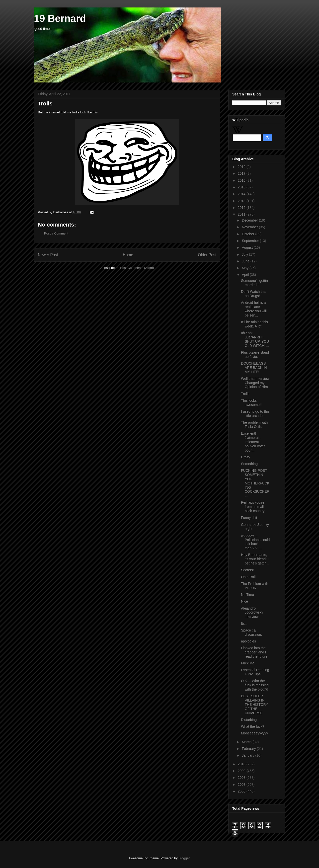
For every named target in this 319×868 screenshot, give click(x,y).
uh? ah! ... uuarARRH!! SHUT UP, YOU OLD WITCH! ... (255, 339)
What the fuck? (253, 726)
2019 (242, 167)
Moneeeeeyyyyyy (254, 733)
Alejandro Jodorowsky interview (252, 613)
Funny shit (249, 518)
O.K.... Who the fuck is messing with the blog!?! (255, 685)
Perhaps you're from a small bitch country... (254, 507)
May (245, 268)
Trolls (245, 394)
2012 (242, 208)
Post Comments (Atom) (137, 268)
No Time (247, 595)
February (249, 749)
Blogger (184, 858)
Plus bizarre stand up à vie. (255, 355)
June (246, 261)
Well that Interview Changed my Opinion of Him (255, 383)
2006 (242, 791)
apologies (248, 641)
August (248, 247)
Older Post (207, 255)
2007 (242, 785)
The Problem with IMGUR (255, 586)
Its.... (245, 624)
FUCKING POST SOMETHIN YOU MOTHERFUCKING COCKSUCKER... (255, 483)
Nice (244, 601)
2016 (242, 180)
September (251, 241)
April (246, 275)
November (250, 227)
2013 (242, 201)
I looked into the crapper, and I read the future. (255, 652)
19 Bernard (60, 18)
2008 (242, 778)
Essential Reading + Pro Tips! (255, 672)
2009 (242, 771)
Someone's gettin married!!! (254, 283)
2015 (242, 187)
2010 (242, 764)
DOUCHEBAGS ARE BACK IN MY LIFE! (254, 368)
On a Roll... (250, 577)
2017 (242, 173)
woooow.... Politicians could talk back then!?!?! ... (255, 542)
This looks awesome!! (251, 403)
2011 (242, 214)
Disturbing (249, 720)
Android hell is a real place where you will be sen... (254, 309)
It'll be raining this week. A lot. (254, 324)
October (248, 234)
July (245, 254)
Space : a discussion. (251, 632)
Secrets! (247, 570)
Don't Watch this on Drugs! (254, 294)
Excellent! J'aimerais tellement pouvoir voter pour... (253, 442)
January (248, 755)
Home (128, 255)
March (247, 742)
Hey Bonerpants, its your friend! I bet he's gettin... (255, 559)
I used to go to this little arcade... (255, 414)
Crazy (246, 457)
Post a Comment (56, 233)
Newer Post (48, 255)
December (250, 220)
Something (249, 464)
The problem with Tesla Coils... (254, 425)
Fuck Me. (248, 663)
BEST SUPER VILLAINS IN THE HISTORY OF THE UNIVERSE (254, 704)
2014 (242, 194)
